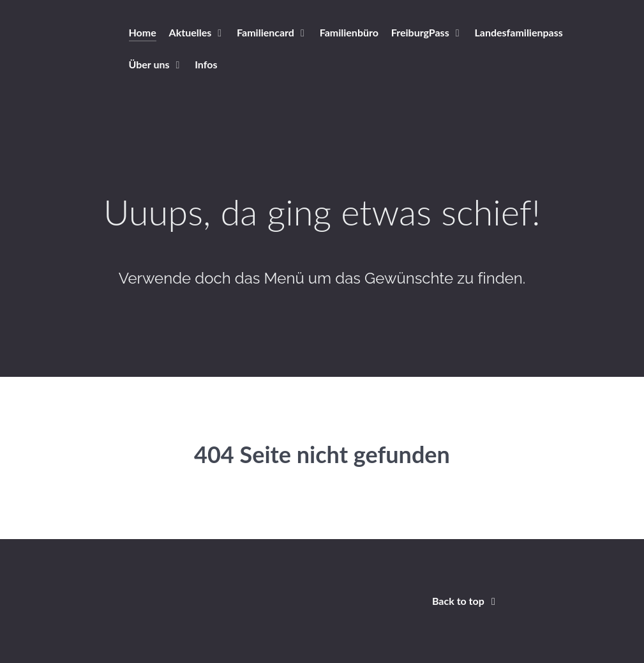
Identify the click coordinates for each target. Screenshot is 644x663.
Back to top (466, 601)
